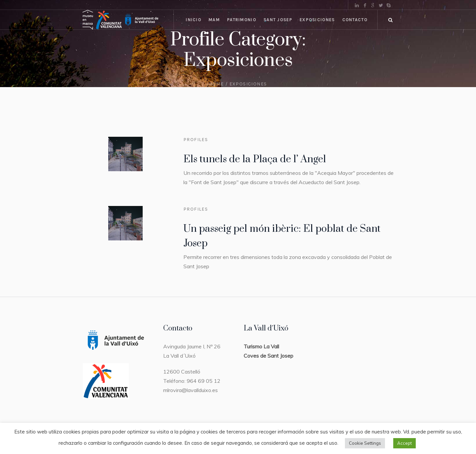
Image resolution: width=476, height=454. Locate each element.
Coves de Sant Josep (268, 356)
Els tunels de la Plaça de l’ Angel (255, 159)
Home (217, 84)
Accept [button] (405, 443)
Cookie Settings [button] (365, 443)
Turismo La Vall (261, 346)
